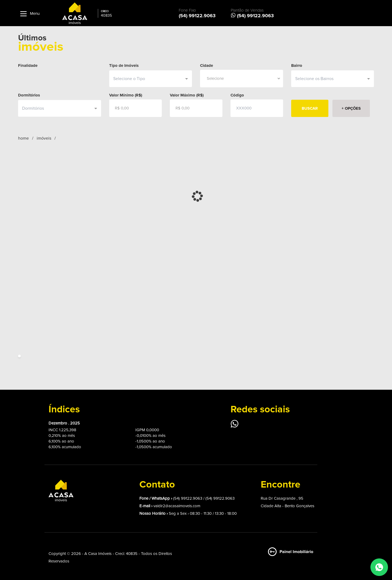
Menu (29, 14)
